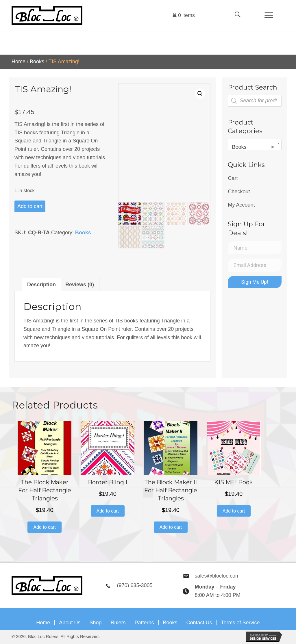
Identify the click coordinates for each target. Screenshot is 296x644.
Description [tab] (41, 285)
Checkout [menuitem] (239, 192)
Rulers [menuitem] (118, 623)
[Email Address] (255, 265)
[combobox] (255, 144)
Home (18, 62)
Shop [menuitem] (95, 623)
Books (37, 62)
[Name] (255, 248)
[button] (200, 94)
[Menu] (269, 15)
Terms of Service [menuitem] (240, 623)
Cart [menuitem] (233, 178)
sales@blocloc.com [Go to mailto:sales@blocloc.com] (217, 576)
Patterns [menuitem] (144, 623)
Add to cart (30, 206)
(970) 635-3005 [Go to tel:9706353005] (135, 585)
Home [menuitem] (43, 623)
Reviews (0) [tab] (80, 285)
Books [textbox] (253, 147)
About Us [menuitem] (70, 623)
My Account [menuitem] (241, 205)
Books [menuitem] (170, 623)
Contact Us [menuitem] (199, 623)
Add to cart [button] (44, 527)
